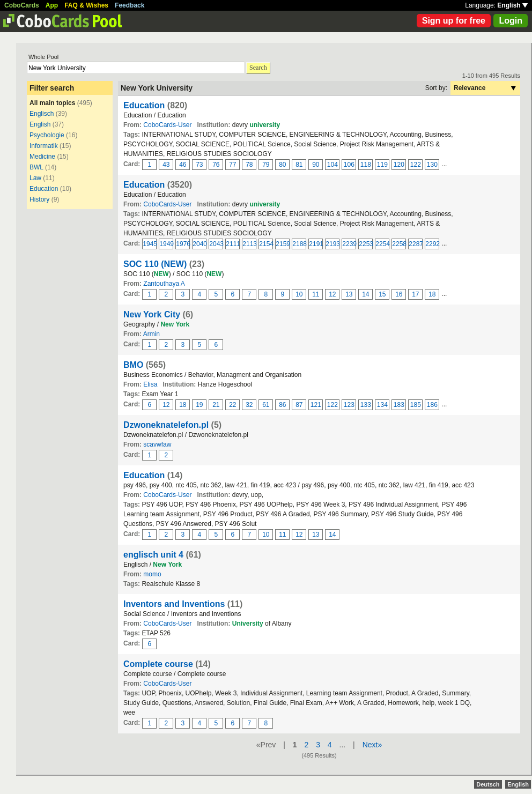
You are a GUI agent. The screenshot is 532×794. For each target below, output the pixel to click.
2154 (266, 244)
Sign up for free (454, 21)
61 (266, 405)
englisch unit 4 (153, 555)
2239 (349, 244)
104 (332, 165)
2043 (216, 244)
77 (232, 165)
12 (332, 294)
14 (365, 294)
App (52, 5)
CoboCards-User (167, 125)
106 (349, 165)
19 (199, 405)
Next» (372, 745)
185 (416, 405)
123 (349, 405)
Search (258, 68)
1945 (150, 244)
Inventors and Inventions (174, 604)
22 (232, 405)
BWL (36, 167)
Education (44, 189)
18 (432, 294)
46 (183, 165)
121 (316, 405)
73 (199, 165)
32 (249, 405)
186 (432, 405)
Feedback (130, 5)
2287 (416, 244)
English (512, 5)
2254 (382, 244)
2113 (249, 244)
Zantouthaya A (164, 284)
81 (299, 165)
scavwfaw (157, 444)
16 (399, 294)
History (39, 199)
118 (366, 165)
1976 (183, 244)
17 (415, 294)
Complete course (158, 664)
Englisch (42, 114)
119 (382, 165)
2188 (299, 244)
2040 (199, 244)
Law (35, 178)
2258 (399, 244)
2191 (316, 244)
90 (316, 165)
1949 (166, 244)
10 (299, 294)
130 (432, 165)
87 (299, 405)
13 (349, 294)
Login (511, 21)
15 (382, 294)
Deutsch (488, 784)
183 (399, 405)
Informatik (44, 146)
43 (166, 165)
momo (152, 574)
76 (216, 165)
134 (382, 405)
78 (249, 165)
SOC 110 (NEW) (155, 264)
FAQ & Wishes (86, 5)
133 (366, 405)
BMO (133, 365)
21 (216, 405)
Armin (152, 334)
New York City (152, 314)
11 (316, 294)
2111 (233, 244)
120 (399, 165)
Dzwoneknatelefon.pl (166, 425)
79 (266, 165)
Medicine (42, 157)
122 (416, 165)
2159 (283, 244)
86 (282, 405)
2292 (432, 244)
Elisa (150, 384)
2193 (332, 244)
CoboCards (22, 5)
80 (282, 165)
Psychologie (47, 135)
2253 (366, 244)
